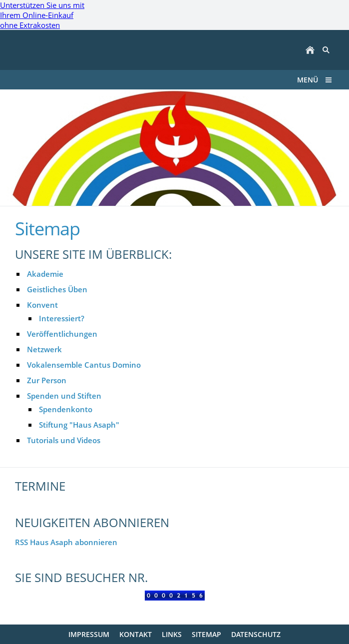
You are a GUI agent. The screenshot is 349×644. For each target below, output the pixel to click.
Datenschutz (256, 634)
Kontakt (136, 634)
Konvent (42, 305)
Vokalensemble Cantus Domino (84, 365)
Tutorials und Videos (64, 440)
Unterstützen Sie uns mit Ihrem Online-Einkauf (42, 15)
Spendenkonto (66, 409)
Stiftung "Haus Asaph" (79, 425)
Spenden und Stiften (64, 396)
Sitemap (206, 634)
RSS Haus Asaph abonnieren (66, 542)
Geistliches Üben (57, 289)
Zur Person (47, 380)
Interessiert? (62, 318)
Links (172, 634)
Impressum (89, 634)
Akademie (45, 274)
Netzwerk (44, 349)
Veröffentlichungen (62, 334)
